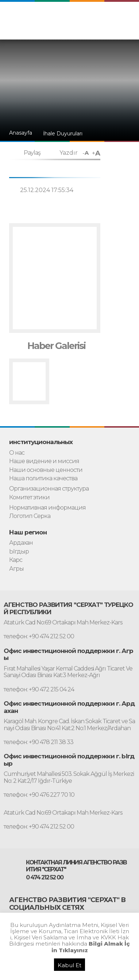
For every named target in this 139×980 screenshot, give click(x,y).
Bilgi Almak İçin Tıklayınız (91, 947)
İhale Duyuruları (63, 134)
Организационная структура (49, 489)
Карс (16, 560)
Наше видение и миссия (44, 461)
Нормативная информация (47, 508)
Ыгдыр (19, 552)
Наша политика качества (43, 478)
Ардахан (21, 543)
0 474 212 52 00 (45, 878)
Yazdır (69, 153)
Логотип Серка (30, 516)
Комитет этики (29, 497)
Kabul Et (69, 965)
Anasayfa (21, 133)
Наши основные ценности (46, 470)
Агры (16, 569)
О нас (17, 453)
